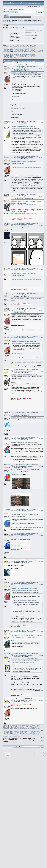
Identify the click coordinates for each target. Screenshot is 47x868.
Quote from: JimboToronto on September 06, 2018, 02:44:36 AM (26, 75)
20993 (35, 47)
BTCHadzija (7, 223)
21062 (31, 55)
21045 (8, 54)
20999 (21, 48)
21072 (31, 57)
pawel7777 (7, 413)
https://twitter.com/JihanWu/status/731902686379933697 (23, 205)
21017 (14, 50)
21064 (4, 57)
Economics (21, 21)
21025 (8, 52)
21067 (14, 57)
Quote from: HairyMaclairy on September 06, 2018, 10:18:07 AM (25, 341)
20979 (21, 46)
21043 (35, 53)
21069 (21, 57)
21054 (4, 55)
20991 (28, 47)
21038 (18, 53)
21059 (21, 55)
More (29, 17)
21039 (21, 53)
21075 (8, 58)
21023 (35, 50)
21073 (35, 57)
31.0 (9, 14)
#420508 (41, 310)
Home (7, 17)
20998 (18, 48)
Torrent (6, 15)
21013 (35, 49)
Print (42, 55)
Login (20, 17)
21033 (35, 52)
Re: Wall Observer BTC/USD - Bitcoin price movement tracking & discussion (26, 67)
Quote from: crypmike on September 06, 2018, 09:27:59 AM (24, 418)
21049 (21, 54)
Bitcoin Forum (7, 21)
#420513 (41, 466)
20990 (25, 47)
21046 (11, 54)
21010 (25, 49)
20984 (4, 47)
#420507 (41, 295)
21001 (28, 48)
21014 (4, 50)
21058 (18, 55)
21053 (35, 54)
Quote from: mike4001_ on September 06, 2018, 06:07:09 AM (24, 514)
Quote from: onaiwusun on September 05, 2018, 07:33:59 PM (26, 128)
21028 (18, 52)
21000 (25, 48)
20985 (8, 47)
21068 (18, 57)
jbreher (20, 586)
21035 (8, 53)
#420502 (41, 123)
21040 (25, 53)
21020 (25, 50)
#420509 (41, 338)
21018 (18, 50)
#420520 (41, 700)
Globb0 (6, 66)
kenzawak (7, 630)
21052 (31, 54)
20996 (11, 48)
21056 (11, 55)
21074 (4, 58)
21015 (8, 50)
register (22, 9)
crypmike (6, 194)
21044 (4, 54)
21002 (31, 48)
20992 (31, 47)
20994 (4, 48)
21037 (14, 53)
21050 (25, 54)
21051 (28, 54)
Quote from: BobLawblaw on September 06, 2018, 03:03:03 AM (25, 73)
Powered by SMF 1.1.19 (17, 754)
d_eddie (6, 437)
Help (11, 17)
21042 (31, 53)
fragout (6, 293)
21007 (14, 49)
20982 (31, 46)
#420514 (41, 511)
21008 (18, 49)
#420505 (41, 225)
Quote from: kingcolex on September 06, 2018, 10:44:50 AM (24, 375)
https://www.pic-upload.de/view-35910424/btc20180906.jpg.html (26, 168)
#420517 (41, 584)
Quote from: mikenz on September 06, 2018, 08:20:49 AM (24, 161)
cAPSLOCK (7, 560)
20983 (35, 46)
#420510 (41, 371)
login (18, 9)
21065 (8, 57)
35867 (16, 58)
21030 (25, 52)
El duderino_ (7, 157)
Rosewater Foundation (7, 510)
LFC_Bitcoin (22, 312)
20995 (8, 48)
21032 (32, 52)
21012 (31, 49)
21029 (22, 52)
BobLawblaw (22, 70)
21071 (28, 57)
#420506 (41, 270)
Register (24, 17)
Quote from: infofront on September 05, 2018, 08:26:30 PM (25, 590)
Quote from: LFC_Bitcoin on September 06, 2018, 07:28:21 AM (25, 315)
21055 (8, 55)
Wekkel (20, 227)
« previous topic (41, 50)
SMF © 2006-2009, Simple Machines (32, 754)
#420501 (41, 68)
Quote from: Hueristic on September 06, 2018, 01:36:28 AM (26, 602)
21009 (21, 49)
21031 (29, 52)
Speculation (28, 21)
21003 (35, 48)
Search (15, 17)
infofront (6, 582)
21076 (11, 58)
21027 (15, 52)
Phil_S (6, 533)
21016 (11, 50)
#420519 (41, 655)
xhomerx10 (7, 465)
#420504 (41, 196)
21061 (28, 55)
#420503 (41, 158)
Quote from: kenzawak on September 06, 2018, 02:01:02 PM (24, 659)
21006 (11, 49)
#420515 (41, 535)
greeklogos (7, 121)
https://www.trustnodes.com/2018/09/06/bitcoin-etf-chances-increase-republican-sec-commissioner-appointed (27, 636)
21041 (28, 53)
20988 (18, 47)
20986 (11, 47)
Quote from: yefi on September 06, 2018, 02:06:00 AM (24, 600)
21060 (25, 55)
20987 (14, 47)
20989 (21, 47)
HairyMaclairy (29, 198)
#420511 (41, 414)
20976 (11, 46)
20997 (14, 48)
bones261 (21, 198)
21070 (25, 57)
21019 (21, 50)
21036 (11, 53)
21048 (18, 54)
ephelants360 (8, 268)
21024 (4, 52)
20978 (18, 46)
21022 (31, 50)
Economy (14, 21)
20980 (25, 46)
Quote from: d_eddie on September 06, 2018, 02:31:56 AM (24, 589)
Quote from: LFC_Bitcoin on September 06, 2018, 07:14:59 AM (25, 470)
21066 (11, 57)
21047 (14, 54)
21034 (4, 53)
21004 (4, 49)
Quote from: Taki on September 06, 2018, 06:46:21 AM (23, 127)
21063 (35, 55)
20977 (15, 46)
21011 (28, 49)
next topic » (42, 52)
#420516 (41, 561)
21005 (8, 49)
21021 (28, 50)
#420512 (41, 439)
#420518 (41, 632)
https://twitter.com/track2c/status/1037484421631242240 (23, 213)
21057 (14, 55)
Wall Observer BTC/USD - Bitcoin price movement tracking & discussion (22, 21)
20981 (28, 46)
